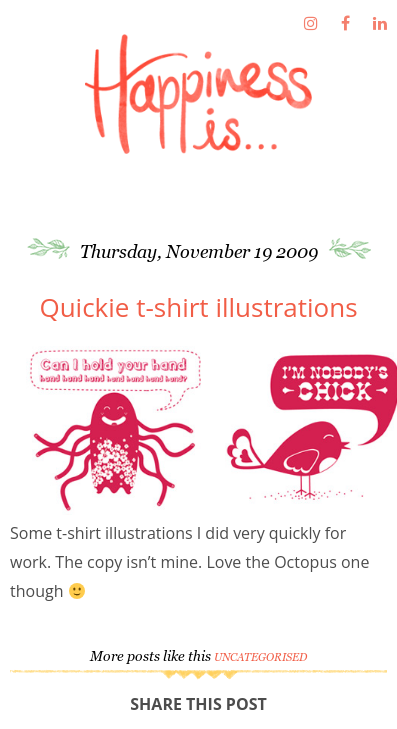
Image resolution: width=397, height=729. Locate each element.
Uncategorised (260, 657)
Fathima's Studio (198, 94)
